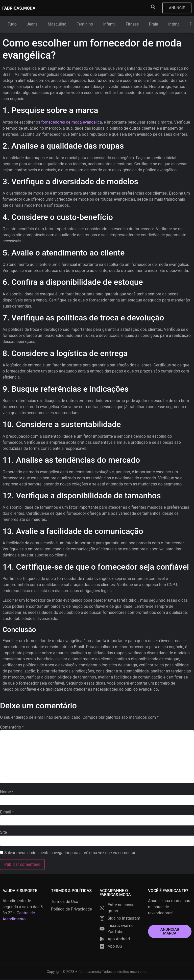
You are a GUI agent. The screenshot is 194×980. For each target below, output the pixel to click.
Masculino (57, 25)
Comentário (12, 728)
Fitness (132, 25)
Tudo (12, 25)
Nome (7, 792)
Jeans (32, 25)
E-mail (7, 813)
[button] (152, 7)
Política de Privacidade (71, 910)
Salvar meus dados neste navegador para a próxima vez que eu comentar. (70, 853)
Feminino (85, 25)
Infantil (110, 25)
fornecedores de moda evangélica (72, 123)
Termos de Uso (65, 902)
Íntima (174, 25)
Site (3, 833)
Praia (154, 25)
